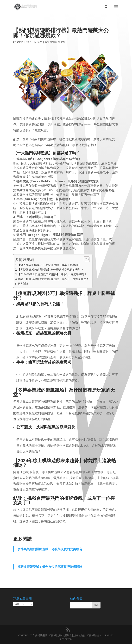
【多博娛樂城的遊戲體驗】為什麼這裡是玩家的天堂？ (51, 270)
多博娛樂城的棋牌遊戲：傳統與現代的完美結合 (50, 549)
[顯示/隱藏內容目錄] (85, 259)
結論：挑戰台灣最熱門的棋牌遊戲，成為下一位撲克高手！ (53, 279)
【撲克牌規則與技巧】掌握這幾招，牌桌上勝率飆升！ (51, 265)
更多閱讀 (23, 284)
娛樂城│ (44, 635)
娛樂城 (62, 42)
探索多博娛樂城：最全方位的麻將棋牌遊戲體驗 (50, 567)
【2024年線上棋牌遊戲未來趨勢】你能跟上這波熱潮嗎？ (52, 274)
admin (20, 42)
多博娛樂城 (51, 42)
